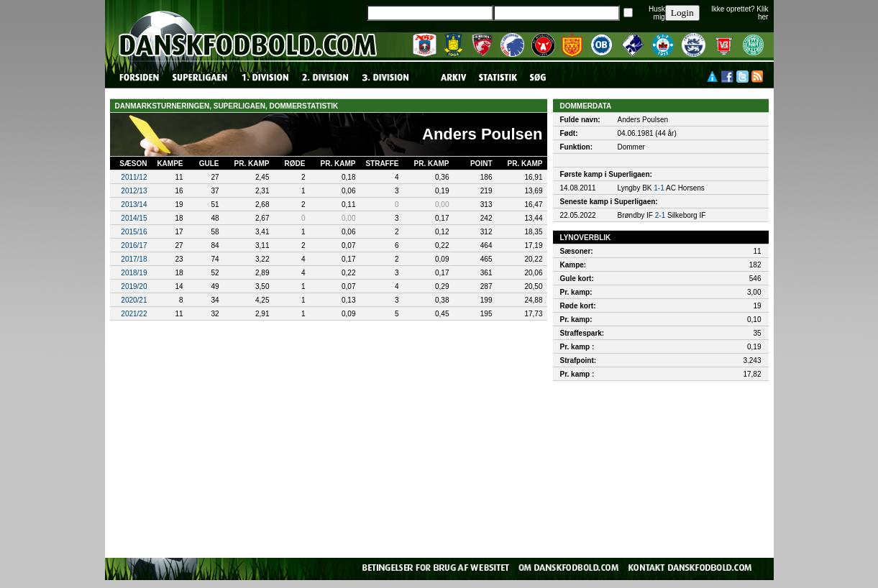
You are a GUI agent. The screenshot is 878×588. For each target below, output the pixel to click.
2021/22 (134, 314)
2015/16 (134, 232)
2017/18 (134, 259)
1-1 (659, 188)
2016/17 (134, 245)
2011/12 (134, 177)
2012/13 (134, 191)
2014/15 (134, 218)
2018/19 (134, 273)
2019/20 (134, 286)
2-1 (660, 215)
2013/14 (134, 205)
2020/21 (134, 300)
